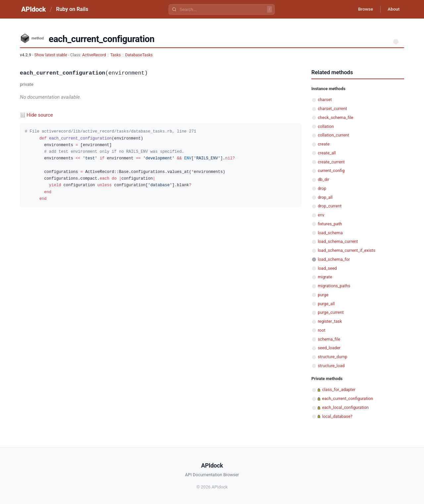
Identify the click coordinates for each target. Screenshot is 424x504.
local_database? (337, 416)
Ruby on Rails (72, 9)
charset (325, 100)
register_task (330, 321)
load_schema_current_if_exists (346, 250)
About (393, 9)
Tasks (116, 55)
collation (326, 126)
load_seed (327, 268)
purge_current (331, 312)
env (321, 215)
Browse (363, 9)
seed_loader (329, 348)
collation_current (333, 135)
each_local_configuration (345, 407)
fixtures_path (330, 224)
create (324, 144)
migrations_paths (334, 286)
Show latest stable (51, 55)
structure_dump (332, 357)
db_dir (323, 179)
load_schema (330, 233)
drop (322, 188)
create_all (327, 153)
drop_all (325, 197)
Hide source (40, 115)
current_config (331, 170)
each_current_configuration (347, 398)
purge (323, 295)
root (321, 330)
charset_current (332, 109)
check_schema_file (335, 117)
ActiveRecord (94, 55)
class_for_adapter (339, 390)
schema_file (329, 339)
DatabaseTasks (139, 55)
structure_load (331, 366)
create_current (331, 162)
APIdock (33, 9)
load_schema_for (334, 259)
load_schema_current (338, 241)
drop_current (330, 206)
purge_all (326, 304)
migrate (325, 277)
